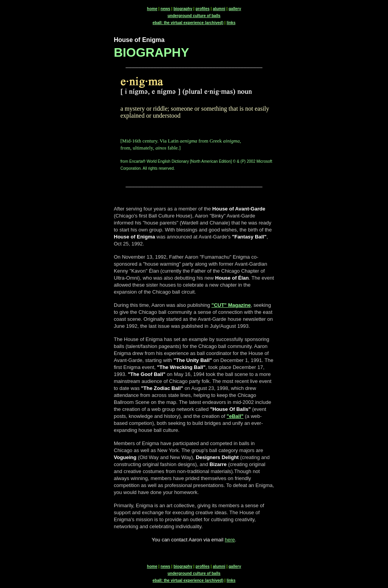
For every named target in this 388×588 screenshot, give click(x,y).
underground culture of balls (194, 16)
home (152, 9)
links (231, 23)
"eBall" (235, 416)
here (230, 540)
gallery (235, 9)
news (165, 9)
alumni (219, 9)
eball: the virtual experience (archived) (188, 23)
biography (183, 9)
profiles (202, 9)
